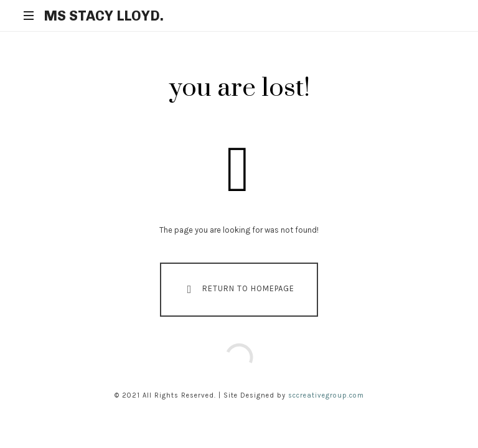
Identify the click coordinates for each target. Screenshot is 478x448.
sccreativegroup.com (326, 395)
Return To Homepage (238, 289)
